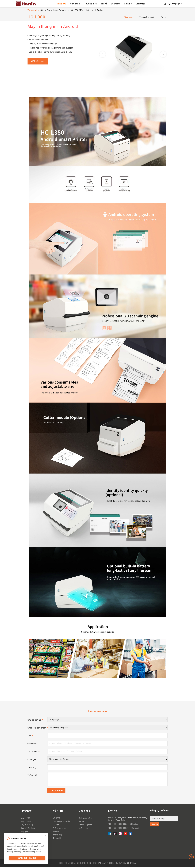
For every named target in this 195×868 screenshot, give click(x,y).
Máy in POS (25, 819)
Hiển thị (56, 833)
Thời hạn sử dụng (115, 864)
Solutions (116, 4)
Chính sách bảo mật (96, 864)
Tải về (104, 4)
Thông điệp (58, 836)
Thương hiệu (91, 4)
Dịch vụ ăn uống (85, 819)
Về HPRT (57, 819)
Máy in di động (27, 826)
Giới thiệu (141, 4)
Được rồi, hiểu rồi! (27, 859)
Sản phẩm (75, 4)
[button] (163, 54)
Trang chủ (61, 4)
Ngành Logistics (85, 826)
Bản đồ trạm (130, 864)
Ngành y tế (83, 829)
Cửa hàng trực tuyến (61, 823)
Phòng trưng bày (60, 829)
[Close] (45, 836)
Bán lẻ (81, 823)
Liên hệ (128, 4)
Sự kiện (56, 826)
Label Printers (60, 10)
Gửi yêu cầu (39, 62)
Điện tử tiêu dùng (28, 829)
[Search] (165, 4)
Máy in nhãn (26, 823)
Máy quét (24, 833)
